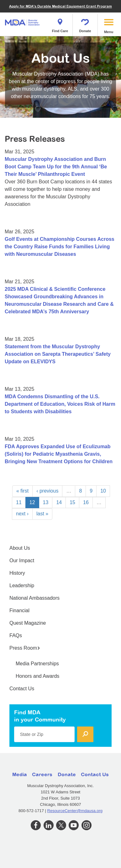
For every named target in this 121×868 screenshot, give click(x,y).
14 (59, 502)
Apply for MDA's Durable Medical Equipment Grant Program (60, 6)
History (17, 573)
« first (22, 491)
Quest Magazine (28, 623)
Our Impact (22, 560)
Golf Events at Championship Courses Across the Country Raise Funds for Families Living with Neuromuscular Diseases (60, 247)
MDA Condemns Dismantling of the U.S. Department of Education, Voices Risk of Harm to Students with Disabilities (60, 404)
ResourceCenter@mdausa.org (75, 811)
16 (86, 502)
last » (42, 514)
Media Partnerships (37, 664)
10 (103, 491)
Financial (19, 610)
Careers (42, 774)
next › (22, 514)
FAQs (16, 635)
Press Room (25, 648)
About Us (20, 548)
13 (46, 502)
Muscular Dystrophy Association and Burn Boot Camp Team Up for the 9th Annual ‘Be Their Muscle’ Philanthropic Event (56, 167)
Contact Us (22, 689)
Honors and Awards (37, 676)
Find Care (60, 24)
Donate (85, 24)
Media (20, 774)
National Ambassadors (34, 598)
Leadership (22, 585)
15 (72, 502)
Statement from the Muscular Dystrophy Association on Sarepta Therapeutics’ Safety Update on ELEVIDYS (58, 354)
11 (19, 502)
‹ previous (47, 491)
